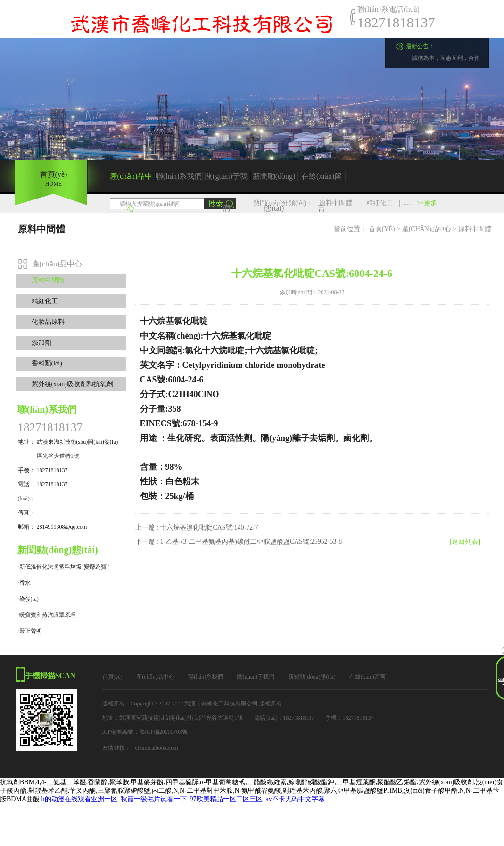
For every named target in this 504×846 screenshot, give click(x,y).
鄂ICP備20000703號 (163, 732)
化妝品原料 (48, 322)
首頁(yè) (382, 229)
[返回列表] (465, 542)
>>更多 (427, 203)
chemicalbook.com (157, 748)
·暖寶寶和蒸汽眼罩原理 (47, 615)
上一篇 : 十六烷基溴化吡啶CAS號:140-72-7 (197, 527)
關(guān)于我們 (226, 182)
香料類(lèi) (47, 363)
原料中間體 (336, 203)
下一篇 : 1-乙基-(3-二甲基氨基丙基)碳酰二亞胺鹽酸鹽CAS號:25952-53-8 (239, 542)
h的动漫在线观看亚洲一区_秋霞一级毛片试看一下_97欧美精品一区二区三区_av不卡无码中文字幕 (183, 799)
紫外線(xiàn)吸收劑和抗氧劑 (72, 384)
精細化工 (380, 203)
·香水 (24, 583)
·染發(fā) (28, 599)
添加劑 (41, 343)
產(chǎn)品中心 (131, 182)
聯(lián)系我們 (179, 176)
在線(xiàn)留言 (322, 182)
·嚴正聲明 (30, 631)
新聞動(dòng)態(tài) (274, 182)
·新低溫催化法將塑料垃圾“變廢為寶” (64, 567)
